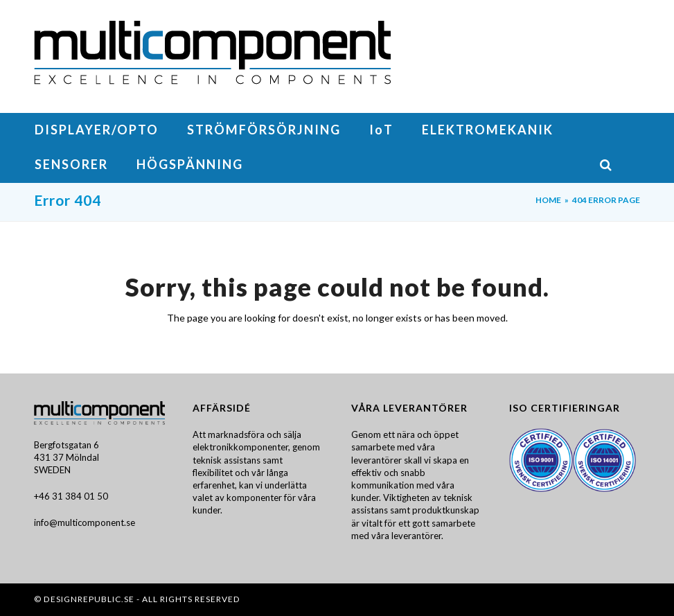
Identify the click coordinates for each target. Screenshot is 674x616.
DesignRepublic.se (89, 599)
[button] (620, 166)
